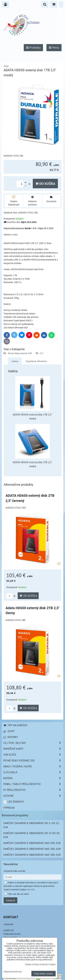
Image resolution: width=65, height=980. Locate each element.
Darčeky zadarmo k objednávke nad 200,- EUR (32, 849)
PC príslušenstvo (33, 790)
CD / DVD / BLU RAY (33, 743)
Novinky (11, 737)
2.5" (42, 353)
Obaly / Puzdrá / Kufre (33, 766)
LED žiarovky (14, 802)
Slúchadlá (33, 772)
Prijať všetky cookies (44, 974)
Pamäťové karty (33, 749)
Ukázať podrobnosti (13, 972)
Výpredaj (9, 808)
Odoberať (10, 900)
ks (11, 596)
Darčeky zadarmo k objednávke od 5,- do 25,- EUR (31, 825)
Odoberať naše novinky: (15, 871)
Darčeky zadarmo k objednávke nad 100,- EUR (32, 843)
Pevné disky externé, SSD (20, 353)
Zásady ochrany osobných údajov (40, 964)
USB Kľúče (33, 755)
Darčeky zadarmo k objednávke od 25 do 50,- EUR (32, 835)
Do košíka (45, 184)
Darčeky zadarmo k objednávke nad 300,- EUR (32, 855)
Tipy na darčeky (15, 725)
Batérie (33, 778)
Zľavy (9, 731)
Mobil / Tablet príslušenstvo (33, 784)
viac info (31, 889)
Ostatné (33, 796)
